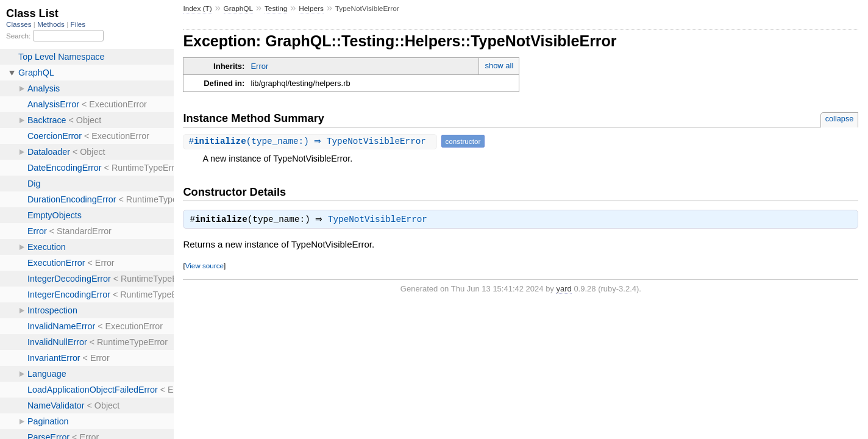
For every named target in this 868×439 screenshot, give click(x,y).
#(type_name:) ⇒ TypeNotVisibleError (311, 141)
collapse (840, 119)
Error (259, 66)
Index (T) (197, 9)
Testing (276, 9)
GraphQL (239, 9)
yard (564, 290)
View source (205, 267)
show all (499, 66)
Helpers (311, 9)
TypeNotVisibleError (381, 221)
